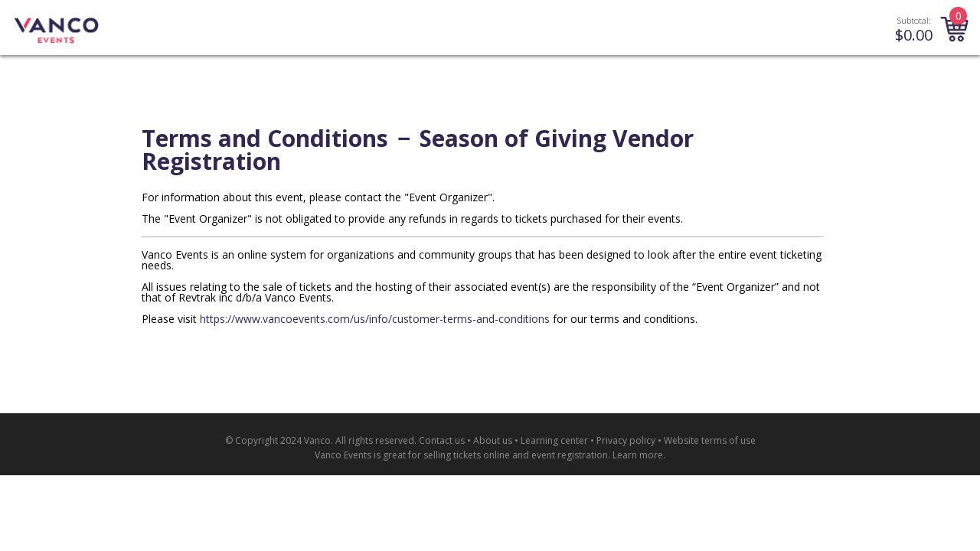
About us (493, 440)
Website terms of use (710, 440)
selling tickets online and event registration (516, 455)
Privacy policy (626, 440)
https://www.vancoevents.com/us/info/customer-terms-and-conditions (375, 319)
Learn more (638, 455)
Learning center (554, 440)
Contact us (442, 440)
